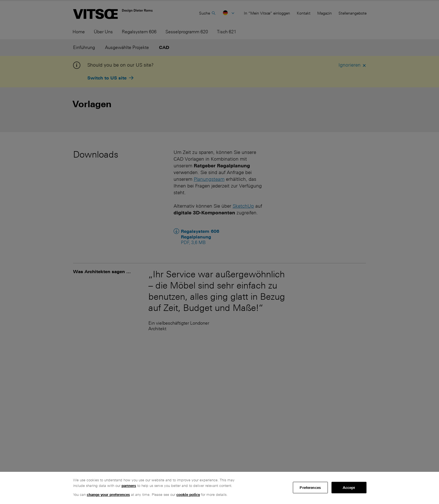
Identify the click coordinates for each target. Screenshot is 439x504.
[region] (219, 488)
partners (129, 486)
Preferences (310, 487)
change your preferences (108, 495)
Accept (349, 487)
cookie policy (188, 495)
